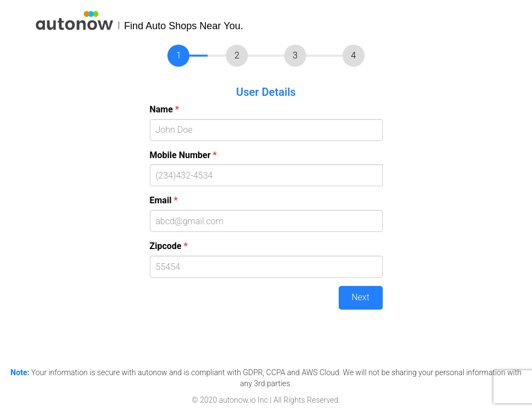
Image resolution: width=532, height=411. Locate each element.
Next (360, 297)
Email (164, 200)
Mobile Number (183, 155)
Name (165, 109)
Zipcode (169, 246)
